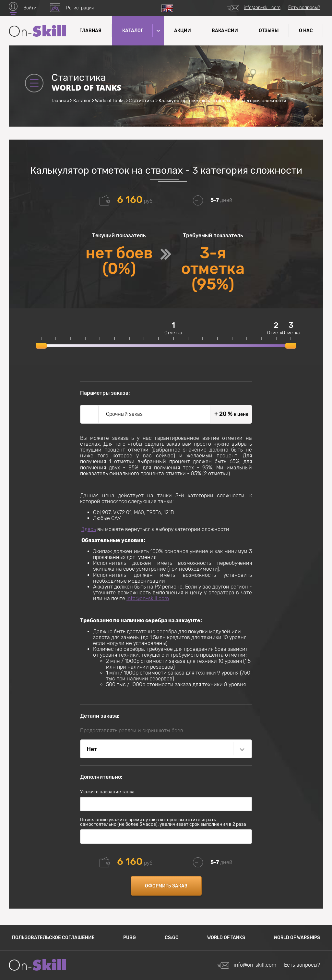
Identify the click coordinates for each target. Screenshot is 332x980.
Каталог (82, 101)
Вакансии (225, 31)
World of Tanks (110, 101)
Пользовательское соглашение (53, 938)
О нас (306, 31)
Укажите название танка (107, 792)
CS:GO (172, 938)
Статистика (142, 101)
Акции (183, 31)
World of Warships (297, 938)
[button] (158, 31)
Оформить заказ (166, 886)
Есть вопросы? (304, 8)
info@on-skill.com (262, 8)
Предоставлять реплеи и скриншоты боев (132, 731)
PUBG (130, 938)
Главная (90, 31)
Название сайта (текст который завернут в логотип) (37, 31)
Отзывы (269, 31)
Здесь (89, 529)
